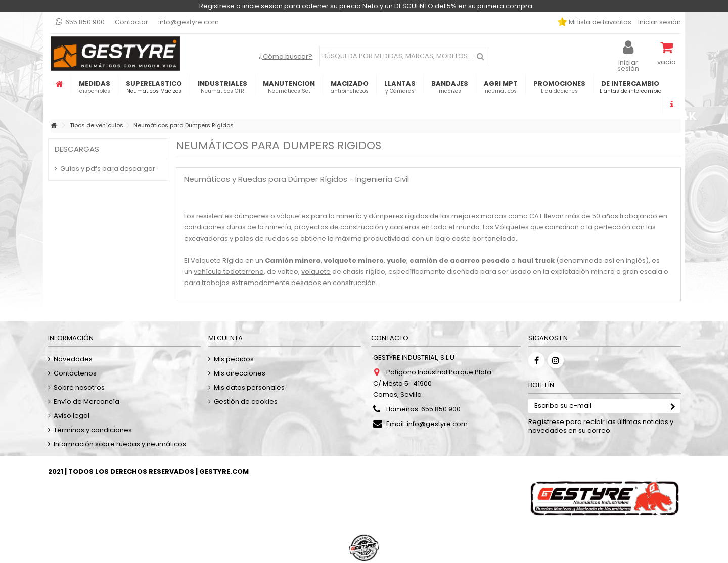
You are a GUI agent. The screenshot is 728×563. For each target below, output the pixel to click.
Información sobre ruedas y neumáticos (120, 444)
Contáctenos (75, 373)
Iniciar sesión (659, 22)
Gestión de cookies (246, 402)
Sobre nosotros (79, 387)
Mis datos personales (249, 387)
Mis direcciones (240, 373)
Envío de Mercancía (86, 402)
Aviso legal (72, 416)
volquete (316, 272)
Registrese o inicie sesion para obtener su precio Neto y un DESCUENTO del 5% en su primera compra (366, 6)
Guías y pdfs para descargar (108, 169)
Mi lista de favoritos (599, 22)
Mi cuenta (225, 338)
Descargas (77, 149)
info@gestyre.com (189, 22)
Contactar (131, 22)
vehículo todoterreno (229, 272)
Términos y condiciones (93, 430)
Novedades (73, 359)
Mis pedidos (234, 359)
